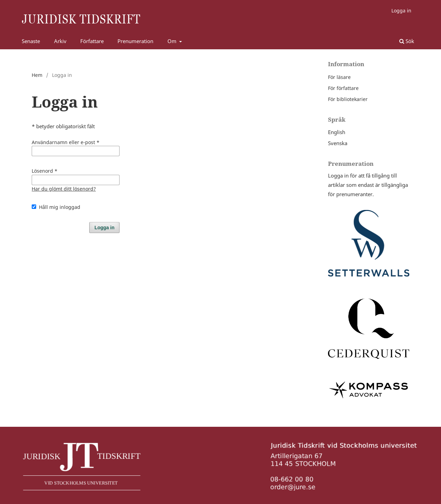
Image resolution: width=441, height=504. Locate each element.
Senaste (31, 41)
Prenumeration (135, 41)
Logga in (401, 11)
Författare (92, 41)
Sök (407, 41)
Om (173, 41)
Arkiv (60, 41)
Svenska (338, 143)
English (337, 132)
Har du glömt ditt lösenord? (64, 189)
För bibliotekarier (348, 99)
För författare (343, 88)
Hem (37, 75)
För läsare (339, 77)
